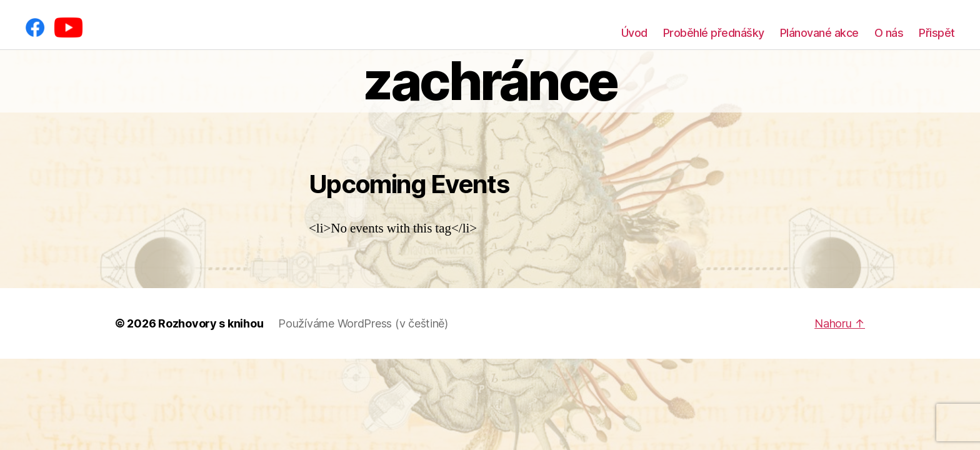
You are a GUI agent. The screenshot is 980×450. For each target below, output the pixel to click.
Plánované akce (819, 33)
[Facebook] (35, 27)
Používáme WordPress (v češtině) (363, 323)
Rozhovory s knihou (211, 323)
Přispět (937, 33)
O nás (889, 33)
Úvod (634, 33)
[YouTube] (68, 27)
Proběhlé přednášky (714, 33)
